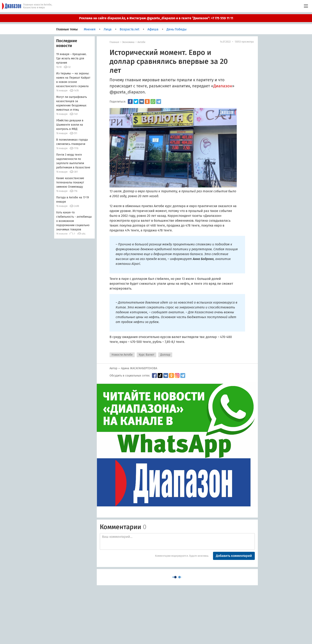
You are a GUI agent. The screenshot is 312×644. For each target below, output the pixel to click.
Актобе (141, 42)
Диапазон (223, 86)
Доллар (165, 355)
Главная (114, 42)
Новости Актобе (122, 355)
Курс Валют (146, 355)
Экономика (128, 42)
